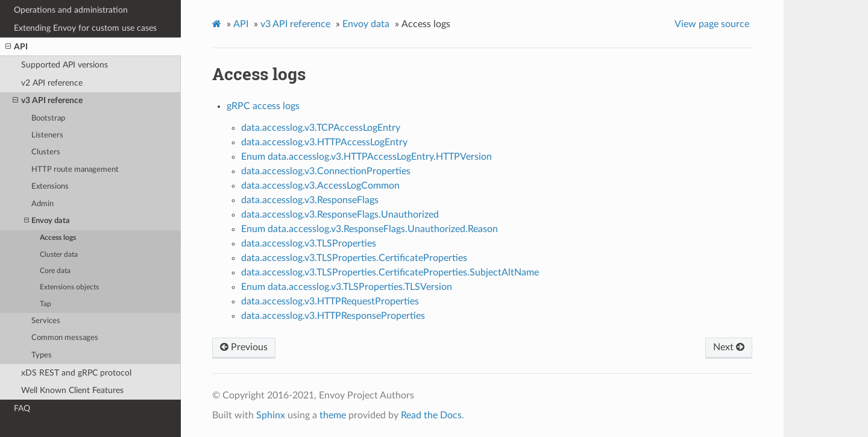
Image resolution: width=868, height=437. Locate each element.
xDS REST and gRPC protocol (76, 373)
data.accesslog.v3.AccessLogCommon (320, 186)
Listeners (47, 135)
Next (729, 347)
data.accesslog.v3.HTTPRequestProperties (330, 301)
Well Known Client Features (72, 390)
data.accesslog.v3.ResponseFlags (310, 200)
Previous (244, 347)
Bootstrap (48, 118)
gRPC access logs (263, 106)
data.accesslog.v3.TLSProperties (309, 244)
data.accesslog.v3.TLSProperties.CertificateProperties (354, 258)
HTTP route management (75, 170)
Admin (42, 204)
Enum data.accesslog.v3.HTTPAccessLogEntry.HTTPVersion (366, 157)
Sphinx (271, 415)
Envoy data (47, 221)
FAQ (22, 408)
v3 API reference (48, 101)
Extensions (50, 187)
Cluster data (59, 255)
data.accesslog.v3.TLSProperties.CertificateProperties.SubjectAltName (390, 272)
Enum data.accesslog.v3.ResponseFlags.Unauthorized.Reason (370, 229)
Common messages (65, 338)
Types (42, 355)
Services (46, 321)
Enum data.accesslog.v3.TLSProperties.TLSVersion (347, 287)
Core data (55, 271)
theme (333, 415)
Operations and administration (71, 10)
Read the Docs (431, 415)
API (17, 47)
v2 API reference (52, 83)
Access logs (58, 238)
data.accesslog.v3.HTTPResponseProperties (333, 316)
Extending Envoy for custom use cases (85, 28)
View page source (712, 24)
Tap (46, 304)
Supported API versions (64, 65)
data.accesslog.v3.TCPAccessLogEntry (321, 128)
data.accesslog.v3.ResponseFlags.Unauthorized (340, 215)
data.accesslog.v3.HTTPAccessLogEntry (324, 142)
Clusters (46, 152)
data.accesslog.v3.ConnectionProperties (326, 171)
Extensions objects (69, 287)
